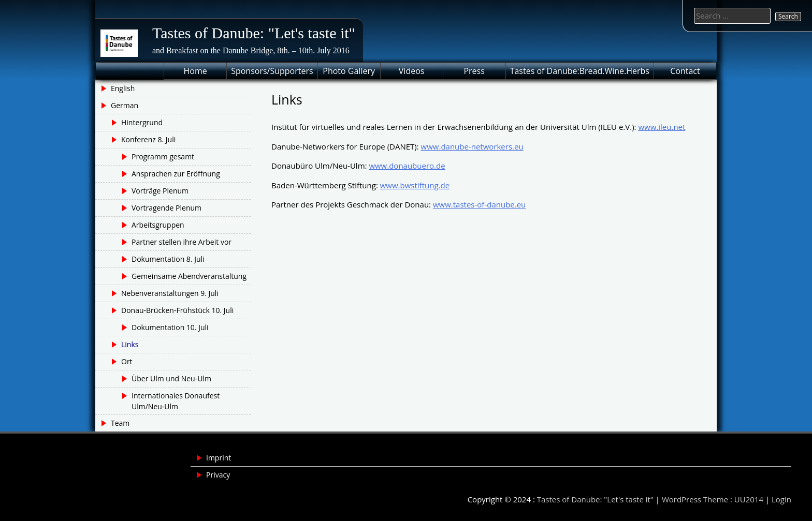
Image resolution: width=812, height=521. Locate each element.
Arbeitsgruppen (158, 225)
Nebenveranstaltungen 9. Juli (170, 293)
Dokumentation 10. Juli (170, 327)
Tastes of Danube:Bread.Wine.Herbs (580, 71)
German (125, 105)
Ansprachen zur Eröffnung (176, 174)
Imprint (219, 458)
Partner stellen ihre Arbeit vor (182, 242)
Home (195, 71)
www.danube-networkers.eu (472, 146)
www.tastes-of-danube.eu (479, 204)
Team (120, 423)
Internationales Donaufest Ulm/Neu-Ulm (176, 401)
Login (781, 499)
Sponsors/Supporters (272, 71)
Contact (685, 71)
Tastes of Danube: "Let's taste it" (254, 33)
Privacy (218, 475)
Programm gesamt (163, 157)
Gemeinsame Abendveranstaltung (189, 276)
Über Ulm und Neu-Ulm (171, 378)
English (123, 88)
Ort (127, 361)
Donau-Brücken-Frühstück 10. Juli (177, 310)
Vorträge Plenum (160, 191)
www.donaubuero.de (407, 166)
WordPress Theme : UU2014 (713, 499)
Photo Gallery (349, 71)
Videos (412, 71)
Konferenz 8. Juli (148, 139)
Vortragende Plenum (166, 208)
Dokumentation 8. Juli (168, 259)
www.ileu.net (662, 127)
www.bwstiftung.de (415, 185)
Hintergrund (142, 122)
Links (130, 344)
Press (474, 71)
